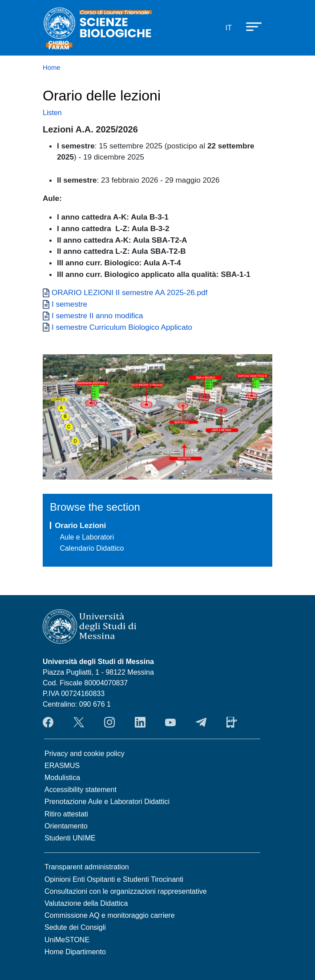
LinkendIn (140, 722)
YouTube (170, 722)
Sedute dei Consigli (75, 927)
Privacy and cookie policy (85, 754)
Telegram (201, 722)
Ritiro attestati (66, 814)
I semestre (69, 304)
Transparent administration (87, 867)
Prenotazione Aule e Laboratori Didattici (107, 802)
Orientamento (66, 826)
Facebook (48, 722)
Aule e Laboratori (87, 537)
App (232, 722)
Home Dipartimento (75, 952)
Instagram (109, 722)
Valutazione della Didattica (86, 903)
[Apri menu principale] (250, 26)
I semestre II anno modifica (97, 316)
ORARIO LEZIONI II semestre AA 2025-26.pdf (129, 292)
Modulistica (62, 778)
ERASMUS (62, 766)
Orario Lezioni (80, 525)
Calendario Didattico (92, 548)
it (229, 28)
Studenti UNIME (70, 838)
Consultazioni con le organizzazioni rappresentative (126, 891)
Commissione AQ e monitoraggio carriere (110, 915)
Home (52, 68)
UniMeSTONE (67, 940)
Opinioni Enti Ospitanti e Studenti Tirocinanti (114, 879)
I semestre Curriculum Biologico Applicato (122, 327)
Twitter (79, 722)
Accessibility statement (81, 790)
